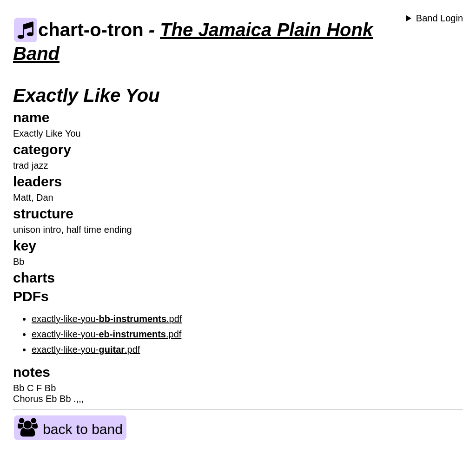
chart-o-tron (79, 30)
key (25, 246)
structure (43, 214)
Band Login (440, 18)
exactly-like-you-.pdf (107, 319)
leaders (37, 181)
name (31, 117)
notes (32, 372)
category (42, 149)
